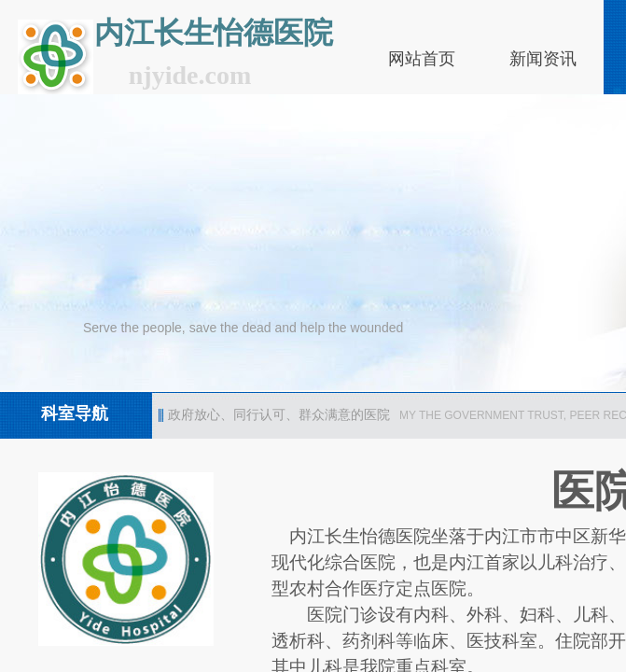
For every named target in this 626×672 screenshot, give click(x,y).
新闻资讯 (543, 59)
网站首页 (422, 59)
